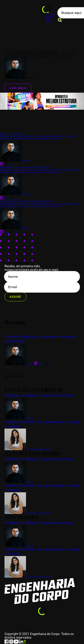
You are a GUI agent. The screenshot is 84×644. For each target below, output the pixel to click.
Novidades (51, 14)
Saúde (49, 19)
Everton (19, 546)
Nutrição (50, 16)
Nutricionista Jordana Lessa (28, 577)
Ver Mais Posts (14, 376)
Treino (49, 21)
